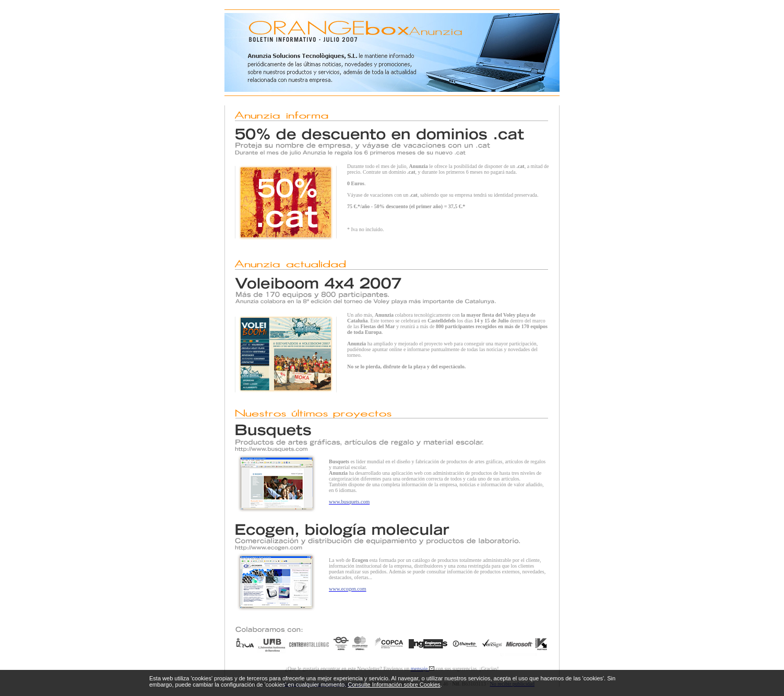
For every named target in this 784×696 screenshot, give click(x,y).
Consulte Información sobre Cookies (394, 685)
